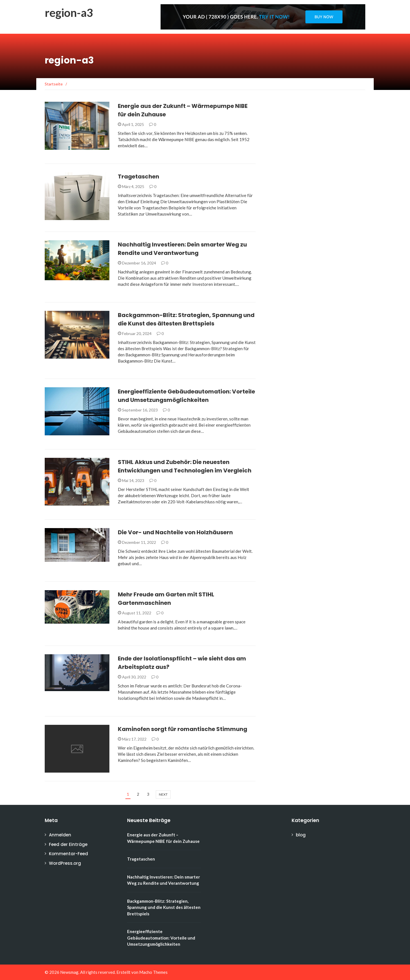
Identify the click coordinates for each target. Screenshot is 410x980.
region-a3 (69, 13)
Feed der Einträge (68, 844)
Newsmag (69, 972)
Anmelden (60, 835)
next (163, 794)
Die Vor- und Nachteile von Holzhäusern (175, 532)
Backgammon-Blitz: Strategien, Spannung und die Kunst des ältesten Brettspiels (164, 907)
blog (301, 835)
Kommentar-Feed (68, 854)
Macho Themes (153, 972)
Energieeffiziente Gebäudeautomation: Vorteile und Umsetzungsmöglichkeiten (161, 938)
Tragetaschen (138, 176)
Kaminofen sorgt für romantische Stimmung (183, 729)
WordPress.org (65, 863)
